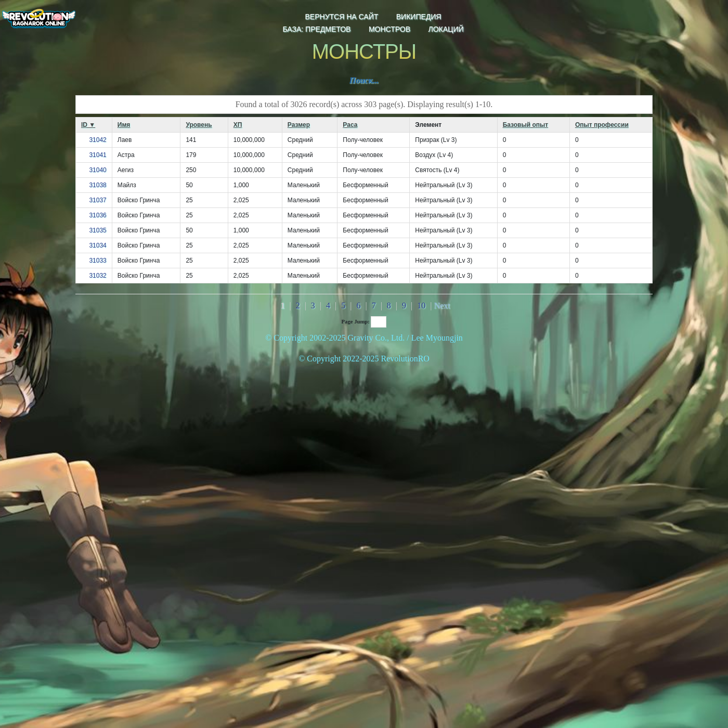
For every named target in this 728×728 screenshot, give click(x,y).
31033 (97, 261)
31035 (97, 230)
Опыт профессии (602, 125)
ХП (238, 125)
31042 (97, 140)
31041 (97, 155)
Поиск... (364, 80)
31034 (97, 245)
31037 (97, 200)
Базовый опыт (525, 125)
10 (421, 305)
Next (442, 305)
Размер (299, 125)
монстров (389, 29)
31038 (97, 185)
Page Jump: (364, 322)
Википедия (419, 17)
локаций (446, 29)
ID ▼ (88, 125)
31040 (97, 170)
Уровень (199, 125)
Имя (124, 125)
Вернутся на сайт (342, 17)
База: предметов (316, 29)
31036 (97, 215)
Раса (350, 125)
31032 (97, 276)
